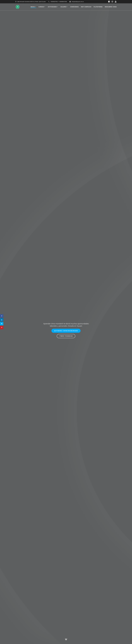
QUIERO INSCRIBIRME (66, 331)
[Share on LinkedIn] (2, 320)
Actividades (52, 7)
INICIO (33, 7)
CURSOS (41, 7)
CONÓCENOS (74, 7)
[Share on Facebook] (2, 316)
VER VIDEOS (66, 336)
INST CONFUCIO (86, 7)
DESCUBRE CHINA (111, 7)
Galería (63, 7)
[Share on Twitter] (2, 324)
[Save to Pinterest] (2, 328)
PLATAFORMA (98, 7)
